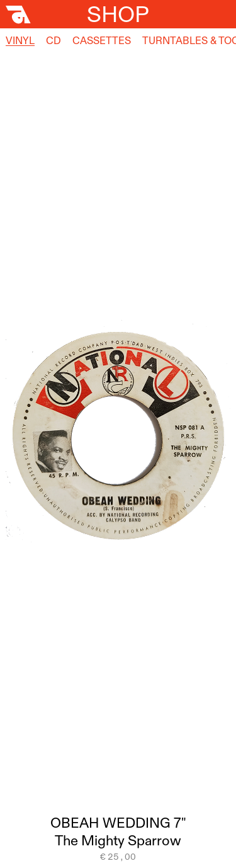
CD (53, 40)
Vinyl (20, 40)
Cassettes (102, 40)
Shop (118, 14)
